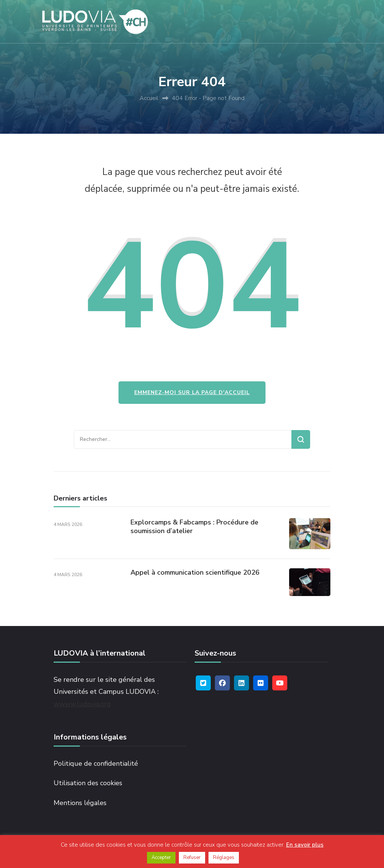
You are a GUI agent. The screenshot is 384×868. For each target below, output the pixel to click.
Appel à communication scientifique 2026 (195, 572)
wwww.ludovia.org (82, 704)
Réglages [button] (224, 858)
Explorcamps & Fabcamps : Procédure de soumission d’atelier (194, 527)
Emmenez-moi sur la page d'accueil (192, 392)
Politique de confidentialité (96, 763)
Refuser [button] (192, 858)
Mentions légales (80, 803)
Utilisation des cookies (88, 783)
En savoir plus (305, 845)
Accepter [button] (161, 858)
